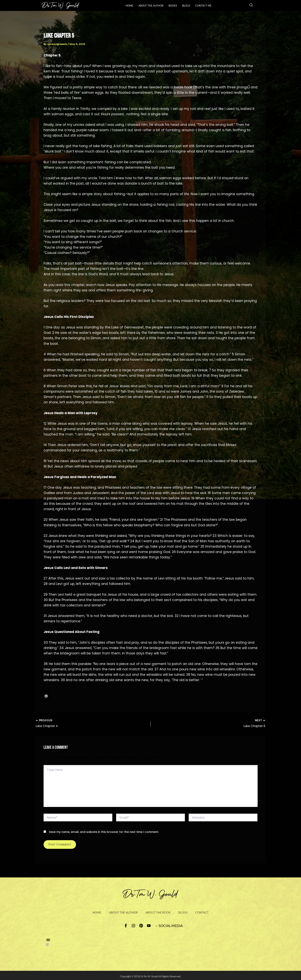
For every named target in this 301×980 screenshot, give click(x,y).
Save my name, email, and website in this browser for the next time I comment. (104, 832)
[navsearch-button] (251, 6)
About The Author (151, 6)
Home (129, 6)
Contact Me (203, 6)
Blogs (186, 6)
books (173, 6)
